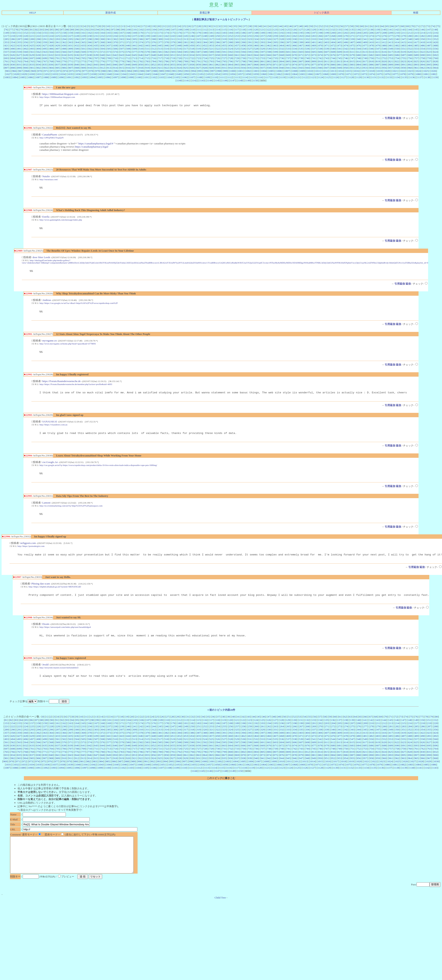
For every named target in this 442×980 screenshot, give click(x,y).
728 (231, 58)
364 (77, 42)
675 (327, 55)
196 (308, 33)
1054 (217, 74)
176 (179, 33)
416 (410, 42)
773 (83, 61)
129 (313, 30)
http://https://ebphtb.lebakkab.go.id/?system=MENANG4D (55, 593)
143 (403, 30)
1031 (39, 74)
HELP (33, 13)
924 (179, 68)
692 (436, 55)
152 (26, 33)
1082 (434, 74)
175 (173, 33)
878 (320, 65)
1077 (395, 74)
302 (115, 39)
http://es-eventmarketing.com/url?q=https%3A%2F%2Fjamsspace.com (71, 511)
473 (340, 45)
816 (359, 61)
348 (410, 39)
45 (286, 26)
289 (32, 39)
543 (352, 49)
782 (141, 61)
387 (224, 42)
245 (186, 36)
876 (307, 65)
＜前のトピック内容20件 (221, 718)
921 (160, 68)
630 (38, 55)
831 (19, 65)
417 (416, 42)
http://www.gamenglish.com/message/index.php (61, 221)
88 (67, 30)
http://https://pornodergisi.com (31, 552)
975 (72, 71)
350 (423, 39)
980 (104, 71)
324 (256, 39)
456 (231, 45)
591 (224, 52)
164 (103, 33)
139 (378, 30)
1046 (155, 74)
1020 (387, 71)
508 (128, 49)
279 (404, 36)
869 (263, 65)
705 (83, 58)
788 (179, 61)
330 (295, 39)
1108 (199, 77)
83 (42, 30)
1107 (192, 77)
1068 (325, 74)
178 (192, 33)
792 (205, 61)
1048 (171, 74)
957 (391, 68)
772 (77, 61)
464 (282, 45)
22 (169, 26)
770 (64, 61)
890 (397, 65)
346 (397, 39)
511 (147, 49)
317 (211, 39)
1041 (117, 74)
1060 (264, 74)
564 (51, 52)
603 (301, 52)
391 (250, 42)
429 (58, 45)
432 (77, 45)
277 (391, 36)
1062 (279, 74)
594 (244, 52)
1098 (123, 77)
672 (307, 55)
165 (109, 33)
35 (235, 26)
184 (231, 33)
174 (167, 33)
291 (45, 39)
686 (397, 55)
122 (269, 30)
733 (263, 58)
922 (166, 68)
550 (397, 49)
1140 (179, 80)
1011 (318, 71)
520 (205, 49)
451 (199, 45)
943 (301, 68)
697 (32, 58)
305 (135, 39)
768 (51, 61)
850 (141, 65)
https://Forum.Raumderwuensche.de (61, 385)
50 (311, 26)
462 (269, 45)
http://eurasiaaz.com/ (49, 180)
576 (128, 52)
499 (71, 49)
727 (224, 58)
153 (32, 33)
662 (243, 55)
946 (320, 68)
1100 (138, 77)
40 (260, 26)
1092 (77, 77)
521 (211, 49)
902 (39, 68)
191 (276, 33)
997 (213, 71)
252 (231, 36)
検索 (416, 13)
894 (423, 65)
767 (45, 61)
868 (256, 65)
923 (173, 68)
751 (378, 58)
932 (231, 68)
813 (339, 61)
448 (179, 45)
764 (26, 61)
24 (179, 26)
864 (231, 65)
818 (371, 61)
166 (115, 33)
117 (237, 30)
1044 (140, 74)
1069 (333, 74)
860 (205, 65)
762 (13, 61)
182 (218, 33)
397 (288, 42)
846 (115, 65)
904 (51, 68)
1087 (38, 77)
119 (250, 30)
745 (339, 58)
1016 (356, 71)
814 (346, 61)
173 (160, 33)
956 (384, 68)
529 (263, 49)
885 (365, 65)
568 (77, 52)
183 (224, 33)
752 (384, 58)
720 (179, 58)
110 (193, 30)
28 (199, 26)
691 (429, 55)
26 (189, 26)
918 (141, 68)
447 (173, 45)
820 (384, 61)
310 (167, 39)
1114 (245, 77)
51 (316, 26)
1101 (146, 77)
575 (122, 52)
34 (230, 26)
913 (109, 68)
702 (64, 58)
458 (243, 45)
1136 (412, 77)
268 (333, 36)
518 (192, 49)
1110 (215, 77)
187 (250, 33)
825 (416, 61)
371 (122, 42)
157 (58, 33)
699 (45, 58)
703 (71, 58)
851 (147, 65)
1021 (395, 71)
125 (288, 30)
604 (308, 52)
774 (90, 61)
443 (147, 45)
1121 (298, 77)
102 (142, 30)
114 (218, 30)
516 (179, 49)
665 (263, 55)
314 (192, 39)
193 (288, 33)
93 (93, 30)
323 (250, 39)
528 (256, 49)
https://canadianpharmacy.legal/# (96, 144)
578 (141, 52)
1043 (132, 74)
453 (211, 45)
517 (186, 49)
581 (160, 52)
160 (77, 33)
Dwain (46, 631)
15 (133, 26)
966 (14, 71)
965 (8, 71)
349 (416, 39)
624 (436, 52)
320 (231, 39)
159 (71, 33)
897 (6, 68)
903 (45, 68)
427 (45, 45)
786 (167, 61)
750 (371, 58)
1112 (230, 77)
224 (51, 36)
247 (199, 36)
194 (295, 33)
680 (359, 55)
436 (102, 45)
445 (160, 45)
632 (51, 55)
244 (179, 36)
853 (160, 65)
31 (214, 26)
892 (410, 65)
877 (314, 65)
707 (96, 58)
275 (378, 36)
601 (288, 52)
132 (333, 30)
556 (436, 49)
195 (301, 33)
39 (255, 26)
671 (301, 55)
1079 (410, 74)
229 (83, 36)
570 (90, 52)
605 (314, 52)
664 (256, 55)
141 (390, 30)
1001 (240, 71)
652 (179, 55)
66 (392, 26)
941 (288, 68)
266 (320, 36)
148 (435, 30)
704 (77, 58)
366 (90, 42)
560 (26, 52)
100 (129, 30)
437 (109, 45)
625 (6, 55)
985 (136, 71)
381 (186, 42)
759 (429, 58)
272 (359, 36)
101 (135, 30)
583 (173, 52)
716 (154, 58)
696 (26, 58)
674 (320, 55)
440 (128, 45)
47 (296, 26)
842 (90, 65)
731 (250, 58)
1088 (46, 77)
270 (346, 36)
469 (314, 45)
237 (135, 36)
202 (346, 33)
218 (13, 36)
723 (198, 58)
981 (110, 71)
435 (96, 45)
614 (371, 52)
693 (6, 58)
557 (6, 52)
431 (70, 45)
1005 (271, 71)
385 (211, 42)
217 (6, 36)
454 (218, 45)
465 (288, 45)
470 (320, 45)
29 (204, 26)
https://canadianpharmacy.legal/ (92, 147)
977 (85, 71)
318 (218, 39)
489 (6, 49)
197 (314, 33)
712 (128, 58)
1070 (341, 74)
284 (436, 36)
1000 (233, 71)
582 (167, 52)
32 (220, 26)
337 (339, 39)
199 (327, 33)
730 (243, 58)
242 (167, 36)
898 (13, 68)
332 (307, 39)
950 (346, 68)
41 (265, 26)
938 (269, 68)
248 (205, 36)
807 (301, 61)
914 (115, 68)
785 (160, 61)
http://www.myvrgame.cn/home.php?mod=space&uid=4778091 (68, 347)
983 (123, 71)
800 (256, 61)
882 (346, 65)
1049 (178, 74)
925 (186, 68)
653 (186, 55)
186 (244, 33)
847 (122, 65)
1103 (161, 77)
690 (423, 55)
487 (429, 45)
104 (154, 30)
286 (13, 39)
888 (384, 65)
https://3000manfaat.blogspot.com (60, 94)
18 (148, 26)
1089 (53, 77)
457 (237, 45)
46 (291, 26)
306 (141, 39)
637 (83, 55)
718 (166, 58)
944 (307, 68)
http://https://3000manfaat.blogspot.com (57, 97)
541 (339, 49)
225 (58, 36)
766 (39, 61)
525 (237, 49)
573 (109, 52)
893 (416, 65)
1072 (356, 74)
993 (187, 71)
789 (186, 61)
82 (37, 30)
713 (134, 58)
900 (26, 68)
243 (173, 36)
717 (160, 58)
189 (263, 33)
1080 (418, 74)
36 (240, 26)
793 (211, 61)
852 (154, 65)
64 (382, 26)
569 (83, 52)
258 (269, 36)
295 (71, 39)
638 (90, 55)
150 (13, 33)
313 (186, 39)
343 (378, 39)
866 (243, 65)
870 (269, 65)
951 (352, 68)
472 (333, 45)
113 (212, 30)
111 (199, 30)
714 (141, 58)
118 (243, 30)
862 (218, 65)
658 (218, 55)
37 (245, 26)
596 (256, 52)
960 (410, 68)
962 (423, 68)
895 (429, 65)
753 (391, 58)
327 (275, 39)
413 (391, 42)
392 (256, 42)
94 (98, 30)
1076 (387, 74)
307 (147, 39)
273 (365, 36)
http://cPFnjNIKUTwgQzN (52, 138)
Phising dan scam (41, 590)
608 (333, 52)
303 (122, 39)
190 (269, 33)
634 (64, 55)
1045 (148, 74)
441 (135, 45)
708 (103, 58)
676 (333, 55)
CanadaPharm (50, 135)
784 (154, 61)
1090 (61, 77)
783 (147, 61)
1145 (217, 80)
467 (301, 45)
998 (219, 71)
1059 (256, 74)
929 (211, 68)
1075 (379, 74)
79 (21, 30)
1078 (403, 74)
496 (51, 49)
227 (70, 36)
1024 (418, 71)
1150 (255, 80)
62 (372, 26)
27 (194, 26)
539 (327, 49)
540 (333, 49)
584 (179, 52)
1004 (264, 71)
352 (436, 39)
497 (58, 49)
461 (263, 45)
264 (307, 36)
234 (115, 36)
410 (372, 42)
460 (256, 45)
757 (416, 58)
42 (270, 26)
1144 (210, 80)
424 (26, 45)
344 (384, 39)
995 (200, 71)
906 (64, 68)
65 (387, 26)
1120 (290, 77)
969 (33, 71)
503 (96, 49)
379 (173, 42)
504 (103, 49)
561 (32, 52)
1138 (427, 77)
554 (423, 49)
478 (372, 45)
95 (103, 30)
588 (205, 52)
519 (198, 49)
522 (218, 49)
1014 (341, 71)
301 (109, 39)
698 (39, 58)
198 (320, 33)
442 (141, 45)
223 (45, 36)
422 (13, 45)
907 (71, 68)
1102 (154, 77)
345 (391, 39)
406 (346, 42)
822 (397, 61)
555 (429, 49)
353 (6, 42)
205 (365, 33)
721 (186, 58)
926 (192, 68)
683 (378, 55)
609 (340, 52)
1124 (321, 77)
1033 (55, 74)
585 (186, 52)
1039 (101, 74)
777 (109, 61)
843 (96, 65)
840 (77, 65)
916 (128, 68)
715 (147, 58)
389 (237, 42)
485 (416, 45)
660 (231, 55)
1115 (252, 77)
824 (410, 61)
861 (211, 65)
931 (224, 68)
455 (224, 45)
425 (32, 45)
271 (352, 36)
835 (45, 65)
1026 (434, 71)
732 (256, 58)
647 (147, 55)
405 (340, 42)
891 (404, 65)
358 (39, 42)
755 (403, 58)
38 (250, 26)
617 (391, 52)
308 (154, 39)
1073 (364, 74)
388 (231, 42)
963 (429, 68)
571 (96, 52)
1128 (351, 77)
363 (71, 42)
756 (410, 58)
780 (128, 61)
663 (250, 55)
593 (237, 52)
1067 (318, 74)
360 (51, 42)
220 (26, 36)
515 (173, 49)
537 (314, 49)
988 (155, 71)
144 (410, 30)
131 (326, 30)
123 (275, 30)
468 (307, 45)
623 (429, 52)
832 (26, 65)
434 (90, 45)
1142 (194, 80)
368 (103, 42)
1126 (336, 77)
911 (96, 68)
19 (154, 26)
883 (352, 65)
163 (96, 33)
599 (276, 52)
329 (288, 39)
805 (288, 61)
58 (352, 26)
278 (397, 36)
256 (256, 36)
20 (159, 26)
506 (115, 49)
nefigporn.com (28, 549)
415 (403, 42)
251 (224, 36)
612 (359, 52)
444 (154, 45)
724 (205, 58)
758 (423, 58)
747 (352, 58)
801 (263, 61)
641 (109, 55)
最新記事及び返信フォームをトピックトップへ (221, 19)
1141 (187, 80)
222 (38, 36)
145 (416, 30)
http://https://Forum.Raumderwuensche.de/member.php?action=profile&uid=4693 (76, 388)
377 (160, 42)
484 (410, 45)
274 (372, 36)
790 (192, 61)
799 (250, 61)
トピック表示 (322, 13)
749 (365, 58)
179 (199, 33)
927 (198, 68)
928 (205, 68)
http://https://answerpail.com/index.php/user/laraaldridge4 (65, 634)
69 (408, 26)
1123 (313, 77)
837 (58, 65)
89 (72, 30)
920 (154, 68)
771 (71, 61)
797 (237, 61)
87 (62, 30)
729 (237, 58)
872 (282, 65)
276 (384, 36)
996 (206, 71)
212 (410, 33)
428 (51, 45)
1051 (194, 74)
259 (275, 36)
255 (250, 36)
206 (372, 33)
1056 (233, 74)
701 (58, 58)
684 (384, 55)
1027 (8, 74)
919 (147, 68)
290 (39, 39)
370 (115, 42)
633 (58, 55)
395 (276, 42)
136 (358, 30)
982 (117, 71)
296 (77, 39)
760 (436, 58)
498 (64, 49)
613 (365, 52)
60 (362, 26)
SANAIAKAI (50, 426)
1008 (295, 71)
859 (199, 65)
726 (218, 58)
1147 (232, 80)
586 (192, 52)
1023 (410, 71)
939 (275, 68)
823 (403, 61)
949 (339, 68)
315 (198, 39)
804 (282, 61)
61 (367, 26)
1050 (186, 74)
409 (365, 42)
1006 (279, 71)
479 (378, 45)
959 (403, 68)
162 (90, 33)
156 (51, 33)
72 (423, 26)
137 (365, 30)
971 (46, 71)
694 (13, 58)
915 (122, 68)
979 (97, 71)
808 (308, 61)
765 (32, 61)
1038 (94, 74)
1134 (397, 77)
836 (51, 65)
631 (45, 55)
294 (64, 39)
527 (250, 49)
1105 (177, 77)
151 (19, 33)
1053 (209, 74)
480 (384, 45)
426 (38, 45)
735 (275, 58)
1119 (282, 77)
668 (282, 55)
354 (13, 42)
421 (6, 45)
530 (269, 49)
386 (218, 42)
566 (64, 52)
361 (58, 42)
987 (149, 71)
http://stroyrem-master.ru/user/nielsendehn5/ (59, 675)
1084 (15, 77)
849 (135, 65)
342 (371, 39)
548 (384, 49)
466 (295, 45)
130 (320, 30)
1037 (86, 74)
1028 (16, 74)
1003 (256, 71)
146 (422, 30)
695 (19, 58)
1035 (70, 74)
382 (192, 42)
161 (83, 33)
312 (179, 39)
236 (128, 36)
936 (256, 68)
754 (397, 58)
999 (226, 71)
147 (429, 30)
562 (39, 52)
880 (333, 65)
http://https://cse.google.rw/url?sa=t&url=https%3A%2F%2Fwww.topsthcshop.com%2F (79, 305)
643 (122, 55)
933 (237, 68)
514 (166, 49)
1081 (426, 74)
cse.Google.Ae (50, 467)
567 (71, 52)
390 (244, 42)
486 (423, 45)
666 (269, 55)
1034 (63, 74)
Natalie (46, 177)
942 (295, 68)
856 (179, 65)
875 (301, 65)
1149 (248, 80)
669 (288, 55)
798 (244, 61)
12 (118, 26)
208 (384, 33)
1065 (302, 74)
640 (102, 55)
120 (256, 30)
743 (327, 58)
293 (58, 39)
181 (211, 33)
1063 (287, 74)
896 (436, 65)
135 (352, 30)
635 (70, 55)
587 (199, 52)
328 (282, 39)
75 (438, 26)
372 (128, 42)
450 (192, 45)
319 (224, 39)
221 (32, 36)
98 (118, 30)
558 (13, 52)
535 (301, 49)
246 (192, 36)
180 (205, 33)
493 (32, 49)
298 (90, 39)
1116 (260, 77)
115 (224, 30)
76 (6, 30)
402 (320, 42)
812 (333, 61)
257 (263, 36)
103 (148, 30)
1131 (374, 77)
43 (275, 26)
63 (377, 26)
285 (6, 39)
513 (160, 49)
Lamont (46, 508)
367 (96, 42)
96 (108, 30)
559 (19, 52)
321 (237, 39)
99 (123, 30)
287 (19, 39)
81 (32, 30)
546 (371, 49)
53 (326, 26)
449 (186, 45)
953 (365, 68)
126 (294, 30)
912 (102, 68)
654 (192, 55)
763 (19, 61)
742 (320, 58)
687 (404, 55)
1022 (403, 71)
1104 (169, 77)
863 (224, 65)
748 (359, 58)
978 (91, 71)
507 (122, 49)
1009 (302, 71)
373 (135, 42)
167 (122, 33)
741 (314, 58)
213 (416, 33)
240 (154, 36)
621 (416, 52)
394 (269, 42)
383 (199, 42)
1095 (100, 77)
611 (352, 52)
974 (65, 71)
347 (403, 39)
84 (47, 30)
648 (154, 55)
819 (378, 61)
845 (109, 65)
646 (141, 55)
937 (263, 68)
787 (173, 61)
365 (83, 42)
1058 (248, 74)
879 (327, 65)
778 (115, 61)
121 (262, 30)
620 (410, 52)
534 (295, 49)
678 (346, 55)
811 (327, 61)
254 (243, 36)
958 (397, 68)
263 (301, 36)
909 (83, 68)
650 (167, 55)
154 (39, 33)
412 (384, 42)
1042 (124, 74)
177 (186, 33)
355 (19, 42)
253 (237, 36)
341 (365, 39)
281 (416, 36)
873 (288, 65)
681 (365, 55)
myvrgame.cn (49, 344)
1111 (222, 77)
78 (16, 30)
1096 (107, 77)
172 (154, 33)
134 (346, 30)
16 (138, 26)
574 (115, 52)
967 (21, 71)
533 (288, 49)
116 (231, 30)
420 (436, 42)
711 (122, 58)
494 (39, 49)
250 (218, 36)
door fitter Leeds (41, 259)
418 (423, 42)
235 (122, 36)
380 (179, 42)
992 (181, 71)
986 (142, 71)
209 (391, 33)
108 (180, 30)
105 (161, 30)
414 (397, 42)
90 (77, 30)
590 (218, 52)
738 (295, 58)
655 (199, 55)
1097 (115, 77)
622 (423, 52)
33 (225, 26)
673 (314, 55)
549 (391, 49)
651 (173, 55)
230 (90, 36)
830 (13, 65)
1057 (240, 74)
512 (154, 49)
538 (320, 49)
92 (87, 30)
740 (307, 58)
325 (263, 39)
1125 (328, 77)
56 (341, 26)
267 (327, 36)
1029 (24, 74)
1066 (310, 74)
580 (154, 52)
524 (231, 49)
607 (327, 52)
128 (307, 30)
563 (45, 52)
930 (218, 68)
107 (174, 30)
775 (96, 61)
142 (397, 30)
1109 (207, 77)
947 (327, 68)
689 (416, 55)
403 (327, 42)
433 (83, 45)
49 (306, 26)
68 (403, 26)
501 (83, 49)
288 (26, 39)
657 (211, 55)
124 (281, 30)
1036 (78, 74)
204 (359, 33)
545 (365, 49)
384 (205, 42)
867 (250, 65)
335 (327, 39)
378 (167, 42)
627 (19, 55)
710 (115, 58)
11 (113, 26)
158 (64, 33)
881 (340, 65)
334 (320, 39)
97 (113, 30)
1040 (109, 74)
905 (58, 68)
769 (58, 61)
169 (135, 33)
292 (51, 39)
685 (391, 55)
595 (250, 52)
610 (346, 52)
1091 (69, 77)
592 (231, 52)
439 (122, 45)
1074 (372, 74)
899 (19, 68)
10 (108, 26)
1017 (364, 71)
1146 (225, 80)
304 (128, 39)
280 (410, 36)
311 (173, 39)
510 (141, 49)
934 (243, 68)
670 (295, 55)
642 (115, 55)
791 (199, 61)
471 (327, 45)
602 (295, 52)
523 (224, 49)
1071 (349, 74)
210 (397, 33)
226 (64, 36)
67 (397, 26)
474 (346, 45)
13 (123, 26)
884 (359, 65)
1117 (267, 77)
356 (26, 42)
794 (218, 61)
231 (96, 36)
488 (436, 45)
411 (378, 42)
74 (433, 26)
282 (423, 36)
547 (378, 49)
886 (372, 65)
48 (301, 26)
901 (32, 68)
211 (404, 33)
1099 (131, 77)
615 (378, 52)
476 (359, 45)
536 (307, 49)
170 (141, 33)
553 (416, 49)
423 (19, 45)
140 (384, 30)
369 (109, 42)
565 (58, 52)
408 (359, 42)
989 (161, 71)
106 (167, 30)
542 (346, 49)
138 (371, 30)
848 (128, 65)
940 (282, 68)
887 (378, 65)
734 (269, 58)
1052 (202, 74)
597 (263, 52)
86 (57, 30)
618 (397, 52)
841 (83, 65)
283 (429, 36)
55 (336, 26)
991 (174, 71)
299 (96, 39)
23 (174, 26)
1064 (294, 74)
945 (314, 68)
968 (27, 71)
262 (295, 36)
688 (410, 55)
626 (13, 55)
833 (32, 65)
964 (436, 68)
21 (164, 26)
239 (147, 36)
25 (184, 26)
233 (109, 36)
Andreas (47, 302)
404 (333, 42)
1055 (225, 74)
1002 (248, 71)
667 (275, 55)
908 (77, 68)
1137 (420, 77)
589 (211, 52)
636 (77, 55)
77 (11, 30)
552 (410, 49)
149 (6, 33)
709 (109, 58)
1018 (372, 71)
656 (205, 55)
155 (45, 33)
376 (154, 42)
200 (333, 33)
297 (83, 39)
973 (59, 71)
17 (143, 26)
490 (13, 49)
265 (314, 36)
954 (371, 68)
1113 (237, 77)
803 (276, 61)
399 (301, 42)
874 (295, 65)
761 (6, 61)
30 (209, 26)
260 (282, 36)
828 (436, 61)
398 (295, 42)
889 (391, 65)
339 (352, 39)
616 (384, 52)
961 (416, 68)
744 (333, 58)
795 (224, 61)
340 (359, 39)
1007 (287, 71)
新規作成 (111, 13)
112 (205, 30)
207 (378, 33)
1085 (23, 77)
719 (173, 58)
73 (428, 26)
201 (340, 33)
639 (96, 55)
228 (77, 36)
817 (365, 61)
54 (331, 26)
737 (288, 58)
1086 (30, 77)
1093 (84, 77)
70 (413, 26)
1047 (163, 74)
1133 (389, 77)
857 (186, 65)
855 (173, 65)
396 (282, 42)
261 (288, 36)
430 (64, 45)
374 (141, 42)
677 (340, 55)
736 (282, 58)
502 (90, 49)
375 (147, 42)
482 (397, 45)
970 (40, 71)
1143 (202, 80)
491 (19, 49)
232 (102, 36)
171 (147, 33)
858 (192, 65)
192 (282, 33)
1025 (426, 71)
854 (167, 65)
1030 (32, 74)
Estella (46, 218)
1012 (325, 71)
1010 (310, 71)
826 (423, 61)
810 (320, 61)
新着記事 (205, 13)
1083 (7, 77)
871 (275, 65)
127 (301, 30)
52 (321, 26)
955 (378, 68)
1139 (435, 77)
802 (269, 61)
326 (269, 39)
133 (339, 30)
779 (122, 61)
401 (314, 42)
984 (129, 71)
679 (352, 55)
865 (237, 65)
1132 (382, 77)
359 (45, 42)
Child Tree (220, 913)
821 (391, 61)
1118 (275, 77)
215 (429, 33)
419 (429, 42)
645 (135, 55)
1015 (349, 71)
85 (52, 30)
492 (26, 49)
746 (346, 58)
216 (436, 33)
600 (282, 52)
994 (194, 71)
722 (192, 58)
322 (243, 39)
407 (352, 42)
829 (6, 65)
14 (128, 26)
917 (134, 68)
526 (243, 49)
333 (314, 39)
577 (135, 52)
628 (26, 55)
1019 (379, 71)
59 (357, 26)
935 (250, 68)
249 (211, 36)
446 (167, 45)
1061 (271, 74)
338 (346, 39)
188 (256, 33)
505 (109, 49)
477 (365, 45)
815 (352, 61)
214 (423, 33)
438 (115, 45)
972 (53, 71)
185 (237, 33)
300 (103, 39)
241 (160, 36)
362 (64, 42)
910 (90, 68)
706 (90, 58)
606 (320, 52)
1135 (404, 77)
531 (275, 49)
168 (128, 33)
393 (263, 42)
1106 (184, 77)
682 (372, 55)
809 (314, 61)
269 (340, 36)
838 (64, 65)
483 (404, 45)
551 (403, 49)
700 (51, 58)
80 (27, 30)
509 (135, 49)
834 (38, 65)
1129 (359, 77)
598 (269, 52)
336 (333, 39)
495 (45, 49)
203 (352, 33)
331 (301, 39)
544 (359, 49)
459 (250, 45)
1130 (366, 77)
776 (103, 61)
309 (160, 39)
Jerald (45, 672)
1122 (305, 77)
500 (77, 49)
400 (308, 42)
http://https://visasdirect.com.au (53, 429)
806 (295, 61)
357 (32, 42)
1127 (343, 77)
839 (70, 65)
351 (429, 39)
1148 (240, 80)
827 (429, 61)
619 (403, 52)
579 (147, 52)
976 (78, 71)
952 (359, 68)
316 (205, 39)
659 (224, 55)
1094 (92, 77)
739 (301, 58)
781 (135, 61)
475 (352, 45)
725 (211, 58)
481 (391, 45)
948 (333, 68)
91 (82, 30)
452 (205, 45)
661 (237, 55)
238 (141, 36)
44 (280, 26)
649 (160, 55)
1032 (47, 74)
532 (282, 49)
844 (102, 65)
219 (19, 36)
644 (128, 55)
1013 (333, 71)
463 (275, 45)
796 (231, 61)
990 (168, 71)
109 (187, 30)
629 (32, 55)
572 (103, 52)
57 (347, 26)
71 (418, 26)
